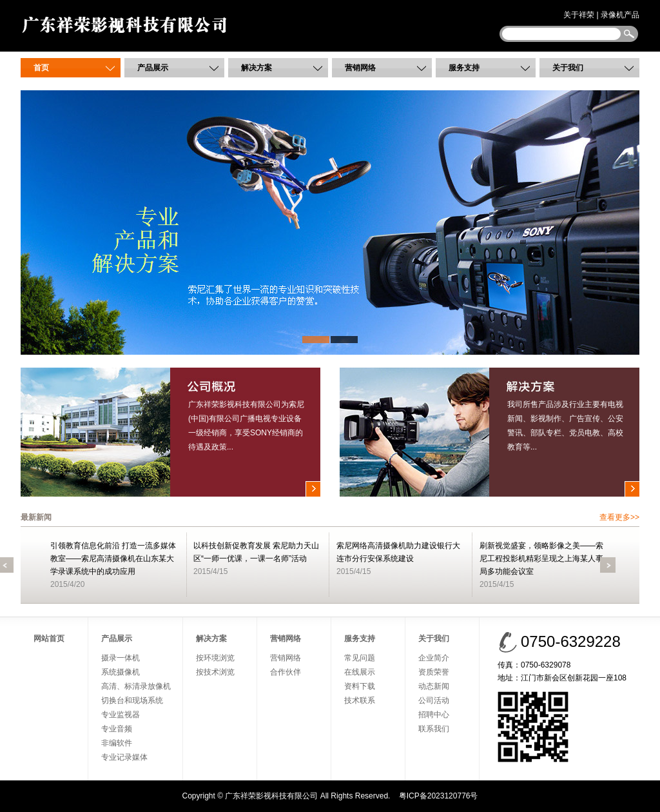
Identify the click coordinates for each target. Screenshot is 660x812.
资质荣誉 (434, 672)
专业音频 (117, 729)
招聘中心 (434, 715)
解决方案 (257, 68)
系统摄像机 (121, 672)
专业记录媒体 (124, 757)
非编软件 (117, 743)
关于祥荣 (579, 15)
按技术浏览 (215, 672)
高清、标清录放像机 (136, 686)
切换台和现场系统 (132, 700)
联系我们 (434, 729)
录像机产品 (620, 15)
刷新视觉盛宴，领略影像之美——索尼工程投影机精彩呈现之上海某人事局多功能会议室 (541, 559)
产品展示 (153, 68)
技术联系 (360, 700)
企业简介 (434, 658)
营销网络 (360, 68)
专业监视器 (121, 715)
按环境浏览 (215, 658)
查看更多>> (619, 517)
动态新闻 (434, 686)
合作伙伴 (286, 672)
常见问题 (360, 658)
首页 (41, 68)
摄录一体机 (121, 658)
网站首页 (49, 639)
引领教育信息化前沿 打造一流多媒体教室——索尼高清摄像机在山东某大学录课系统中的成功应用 (113, 559)
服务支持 (464, 68)
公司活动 (434, 700)
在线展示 (360, 672)
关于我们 (568, 68)
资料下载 (360, 686)
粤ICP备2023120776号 (439, 796)
